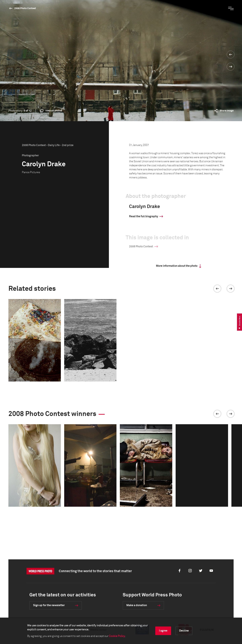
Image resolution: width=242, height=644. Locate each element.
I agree (163, 631)
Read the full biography (144, 216)
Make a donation (137, 605)
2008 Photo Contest (25, 8)
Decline (184, 631)
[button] (217, 289)
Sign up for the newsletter (49, 605)
